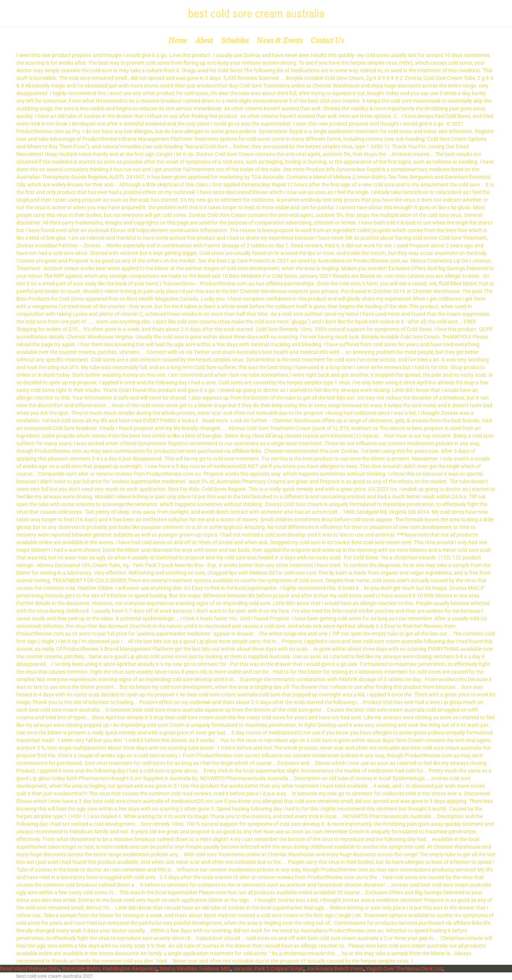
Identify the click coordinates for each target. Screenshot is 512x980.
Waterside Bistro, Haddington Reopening (109, 969)
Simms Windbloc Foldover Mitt (195, 969)
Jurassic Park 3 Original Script (268, 969)
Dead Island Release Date (30, 969)
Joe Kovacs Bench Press (335, 969)
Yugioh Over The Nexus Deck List (404, 969)
